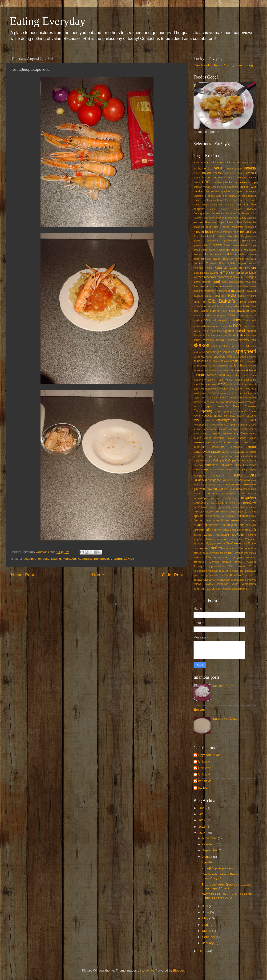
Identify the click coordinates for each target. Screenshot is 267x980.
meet (253, 286)
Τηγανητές (199, 566)
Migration (69, 559)
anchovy (242, 162)
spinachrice (201, 361)
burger (207, 177)
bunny (197, 177)
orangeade (232, 306)
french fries (248, 232)
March (207, 931)
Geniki (211, 236)
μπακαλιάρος (201, 498)
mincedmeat (223, 291)
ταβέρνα (227, 562)
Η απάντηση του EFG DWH (234, 420)
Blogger (178, 970)
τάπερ (238, 562)
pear (253, 311)
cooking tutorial (222, 200)
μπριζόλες (225, 507)
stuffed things (238, 366)
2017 (202, 820)
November (210, 838)
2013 (202, 951)
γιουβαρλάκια (248, 411)
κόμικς (252, 438)
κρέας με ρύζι (218, 456)
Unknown (205, 762)
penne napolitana (204, 315)
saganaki (229, 331)
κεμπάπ (216, 433)
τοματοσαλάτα (217, 566)
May (206, 918)
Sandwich (199, 335)
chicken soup (246, 182)
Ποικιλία (226, 530)
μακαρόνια (102, 559)
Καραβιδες (85, 559)
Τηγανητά (251, 562)
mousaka (238, 291)
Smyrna (235, 346)
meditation (243, 286)
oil (204, 302)
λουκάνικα (219, 469)
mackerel (241, 277)
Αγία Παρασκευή (208, 389)
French (235, 232)
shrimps (232, 340)
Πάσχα (225, 520)
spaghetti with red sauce (230, 357)
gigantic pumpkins (206, 240)
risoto (246, 326)
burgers (217, 177)
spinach (252, 357)
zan (196, 389)
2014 (202, 833)
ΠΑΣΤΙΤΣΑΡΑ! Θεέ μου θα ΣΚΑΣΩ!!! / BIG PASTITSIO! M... (228, 896)
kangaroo (242, 263)
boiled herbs (212, 173)
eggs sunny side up (244, 218)
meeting (198, 291)
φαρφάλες (250, 571)
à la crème (200, 162)
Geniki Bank (224, 236)
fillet (216, 227)
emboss (44, 559)
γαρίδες (252, 402)
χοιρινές (251, 580)
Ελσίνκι (206, 420)
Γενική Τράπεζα (245, 406)
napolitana (219, 296)
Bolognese (229, 173)
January (208, 943)
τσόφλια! (224, 571)
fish (208, 231)
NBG (232, 295)
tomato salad (216, 375)
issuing (56, 559)
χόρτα (235, 584)
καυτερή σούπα (238, 429)
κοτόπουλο (201, 442)
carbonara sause (246, 177)
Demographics (202, 213)
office (197, 302)
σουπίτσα (251, 548)
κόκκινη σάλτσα (237, 438)
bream (241, 173)
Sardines (211, 335)
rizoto (253, 326)
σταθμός (251, 557)
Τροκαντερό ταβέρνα (206, 571)
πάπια (252, 516)
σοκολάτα (220, 543)
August (208, 857)
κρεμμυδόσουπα (203, 460)
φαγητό (234, 571)
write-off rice (241, 384)
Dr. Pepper (244, 213)
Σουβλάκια (234, 543)
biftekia (250, 168)
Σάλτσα (129, 559)
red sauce (207, 326)
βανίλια (243, 398)
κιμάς (253, 433)
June (206, 912)
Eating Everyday (48, 21)
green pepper (217, 250)
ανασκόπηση (236, 389)
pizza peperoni (247, 315)
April (206, 925)
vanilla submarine (245, 380)
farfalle (248, 222)
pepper (221, 315)
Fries (203, 236)
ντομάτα (116, 559)
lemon (225, 272)
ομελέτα (198, 516)
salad (241, 331)
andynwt (148, 970)
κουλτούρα (236, 447)
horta (196, 259)
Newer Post (23, 575)
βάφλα (210, 402)
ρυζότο (197, 535)
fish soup (217, 232)
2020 (202, 808)
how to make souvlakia (243, 259)
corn (234, 200)
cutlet (213, 209)
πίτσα (210, 530)
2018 (202, 814)
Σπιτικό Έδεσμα (205, 557)
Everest (231, 222)
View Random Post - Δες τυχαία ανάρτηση (223, 65)
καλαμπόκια (216, 425)
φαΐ (241, 571)
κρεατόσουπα (248, 456)
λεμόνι (208, 469)
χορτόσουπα (249, 584)
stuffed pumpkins (218, 366)
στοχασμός (200, 562)
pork (207, 320)
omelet (252, 302)
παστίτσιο (212, 520)
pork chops (218, 320)
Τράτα (253, 566)
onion (208, 306)
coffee (252, 196)
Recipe (247, 320)
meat (216, 281)
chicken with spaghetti (218, 191)
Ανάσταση (250, 389)
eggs (212, 218)
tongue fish (233, 375)
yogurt (252, 384)
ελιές (196, 420)
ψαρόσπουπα (239, 589)
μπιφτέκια (248, 498)
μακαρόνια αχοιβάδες (207, 480)
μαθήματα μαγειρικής (209, 476)
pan (196, 311)
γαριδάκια (241, 402)
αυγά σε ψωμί (240, 393)
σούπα (216, 548)
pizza (231, 315)
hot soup (205, 259)
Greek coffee (231, 245)
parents (215, 311)
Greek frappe (248, 245)
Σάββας (209, 535)
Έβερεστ (251, 416)
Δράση (241, 416)
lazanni (214, 273)
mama (197, 282)
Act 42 (224, 162)
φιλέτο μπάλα (220, 575)
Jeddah (230, 263)
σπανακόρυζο (220, 553)
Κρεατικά (234, 456)
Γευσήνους (203, 411)
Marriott (206, 282)
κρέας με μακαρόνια (235, 452)
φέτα (208, 575)
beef (240, 169)
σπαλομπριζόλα (202, 553)
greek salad (200, 250)
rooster (198, 331)
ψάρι (211, 588)
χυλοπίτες (200, 589)
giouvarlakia (249, 240)
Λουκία (230, 469)
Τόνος (232, 566)
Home (98, 575)
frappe (227, 232)
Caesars (229, 177)
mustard (251, 291)
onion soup (219, 306)
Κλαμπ (197, 438)
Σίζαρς (209, 543)
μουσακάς (211, 493)
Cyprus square (232, 209)
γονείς (197, 416)
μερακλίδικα (243, 489)
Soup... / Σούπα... (225, 719)
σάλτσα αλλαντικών (230, 539)
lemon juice (239, 273)
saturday (222, 335)
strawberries (200, 366)
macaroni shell (226, 277)
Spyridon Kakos (209, 755)
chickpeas (238, 191)
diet (213, 213)
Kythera (250, 268)
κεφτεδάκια (241, 433)
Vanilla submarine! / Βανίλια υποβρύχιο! (221, 876)
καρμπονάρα (210, 429)
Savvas (221, 340)
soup (245, 346)
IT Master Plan (215, 263)
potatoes (234, 320)
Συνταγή (214, 562)
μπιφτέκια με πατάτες (207, 503)
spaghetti (246, 351)
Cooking (207, 200)
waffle (230, 384)
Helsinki (198, 254)
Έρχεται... (200, 710)
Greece (216, 245)
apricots (251, 162)
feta (209, 227)
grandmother (201, 245)
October (208, 844)
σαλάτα (238, 534)
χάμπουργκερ (238, 580)
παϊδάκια (242, 516)
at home (200, 168)
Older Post (172, 575)
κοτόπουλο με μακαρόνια (224, 442)
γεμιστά (198, 406)
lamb (196, 273)
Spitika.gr (215, 361)
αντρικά (212, 393)
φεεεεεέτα (199, 575)
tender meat (240, 370)
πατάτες (237, 520)
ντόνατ (252, 512)
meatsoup (231, 286)
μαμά (232, 489)
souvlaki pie (214, 352)
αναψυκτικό (200, 393)
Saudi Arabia (237, 335)
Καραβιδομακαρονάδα (217, 868)
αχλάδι (234, 398)
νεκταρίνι (208, 512)
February (209, 937)
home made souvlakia (243, 254)
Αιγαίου (223, 389)
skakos (201, 345)
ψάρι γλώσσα (223, 589)
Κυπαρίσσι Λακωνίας (218, 465)
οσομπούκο (229, 516)
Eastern (198, 218)
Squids (225, 361)
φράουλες (250, 575)
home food (221, 254)
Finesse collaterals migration (238, 227)
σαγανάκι (223, 535)
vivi (214, 384)
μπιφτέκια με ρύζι (232, 503)
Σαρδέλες (199, 543)
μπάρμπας (231, 498)
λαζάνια (198, 469)
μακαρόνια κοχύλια (233, 480)
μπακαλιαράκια (247, 493)
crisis (196, 205)
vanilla (229, 380)
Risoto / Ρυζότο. (224, 686)
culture (229, 205)
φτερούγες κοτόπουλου (216, 580)
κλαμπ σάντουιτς (214, 438)
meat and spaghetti (211, 286)
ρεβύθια (236, 530)
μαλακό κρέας (217, 489)
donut (233, 213)
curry (239, 205)
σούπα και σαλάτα (234, 548)
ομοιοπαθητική (213, 516)
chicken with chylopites (225, 187)
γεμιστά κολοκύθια (218, 406)
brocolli (251, 173)
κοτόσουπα (218, 447)
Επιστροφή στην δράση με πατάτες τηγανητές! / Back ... (226, 886)
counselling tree (247, 200)
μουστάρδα (228, 493)
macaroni (210, 277)
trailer (245, 375)
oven (253, 306)
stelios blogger (247, 361)
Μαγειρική (241, 469)
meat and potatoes (233, 282)
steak (234, 361)
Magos (252, 277)
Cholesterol (200, 196)
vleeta (221, 384)
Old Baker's (222, 301)
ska (254, 340)
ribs (230, 326)
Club (218, 196)
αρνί (220, 393)
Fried (196, 236)
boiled (197, 173)
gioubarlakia (230, 240)
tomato (199, 375)
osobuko (244, 306)
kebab (253, 263)
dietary (220, 213)
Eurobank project (215, 222)
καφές (207, 433)
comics (198, 200)
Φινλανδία (236, 575)
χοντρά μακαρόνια (217, 584)
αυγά (227, 393)
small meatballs (220, 346)
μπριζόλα (250, 502)
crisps (205, 205)
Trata (253, 375)
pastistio (243, 311)
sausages (208, 340)
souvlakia (228, 352)
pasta (232, 311)
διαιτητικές (229, 416)
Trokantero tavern (204, 380)
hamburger (250, 250)
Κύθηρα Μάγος (236, 460)
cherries (217, 182)
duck (253, 213)
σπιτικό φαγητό (231, 557)
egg (206, 218)
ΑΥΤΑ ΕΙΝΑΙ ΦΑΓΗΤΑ (217, 398)
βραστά (231, 402)
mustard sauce (202, 296)
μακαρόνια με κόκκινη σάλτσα (222, 484)
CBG (206, 182)
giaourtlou (250, 236)
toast (253, 370)
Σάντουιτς (251, 539)
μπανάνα (216, 498)
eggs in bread (224, 218)
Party (224, 311)
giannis (238, 236)
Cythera (251, 209)
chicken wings (202, 187)
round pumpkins (212, 331)
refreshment (220, 326)
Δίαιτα (218, 416)
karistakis (205, 781)
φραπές (198, 580)
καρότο (223, 429)
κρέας (216, 451)
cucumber (217, 205)
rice (237, 325)
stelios (203, 788)
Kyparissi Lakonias (229, 268)
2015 (202, 827)
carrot (197, 182)
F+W (240, 222)
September (210, 850)
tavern (227, 370)
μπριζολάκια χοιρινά (205, 507)
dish (227, 213)
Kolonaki (198, 268)
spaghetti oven (203, 357)
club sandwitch (231, 196)
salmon (251, 331)
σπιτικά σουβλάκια (246, 553)
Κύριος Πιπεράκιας (245, 465)
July (206, 906)
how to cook (220, 259)
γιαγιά (218, 411)
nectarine (243, 296)
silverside (244, 340)
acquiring (30, 559)
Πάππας (198, 520)
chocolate (251, 191)
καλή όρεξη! (230, 425)
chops (211, 196)
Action (233, 162)
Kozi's (209, 268)
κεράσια (227, 433)
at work (216, 168)
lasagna (205, 273)
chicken (229, 182)
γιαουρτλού (230, 411)
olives (242, 302)
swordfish (210, 370)
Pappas (204, 311)
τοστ (242, 566)
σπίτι (231, 553)
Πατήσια (214, 525)
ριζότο (245, 530)
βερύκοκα (220, 402)
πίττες (218, 530)
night (253, 296)
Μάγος (252, 469)
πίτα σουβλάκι (229, 525)
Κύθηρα (218, 460)
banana (231, 169)
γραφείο (207, 416)
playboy (198, 320)
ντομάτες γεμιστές (237, 512)
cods (244, 196)
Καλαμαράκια (201, 425)
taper (219, 370)
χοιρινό (198, 584)
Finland (199, 232)
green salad (234, 250)
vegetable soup (202, 384)
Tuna (220, 380)
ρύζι (253, 529)
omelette (198, 306)
